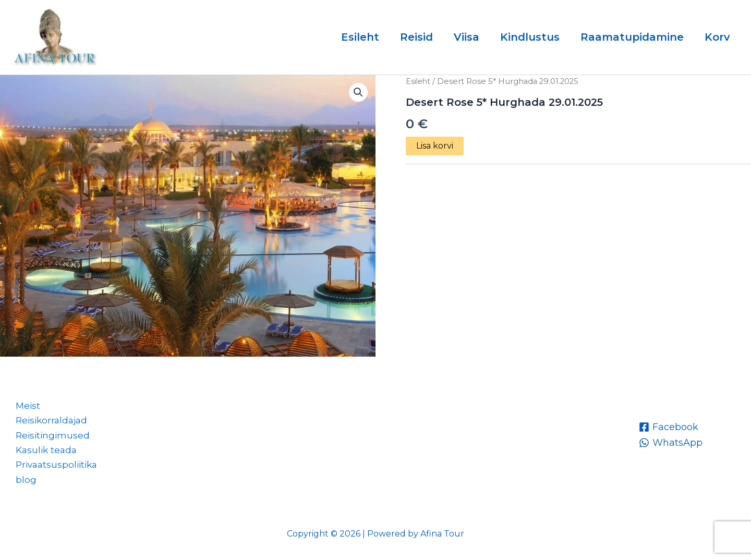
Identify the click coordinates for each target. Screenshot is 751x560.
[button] (358, 93)
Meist (23, 401)
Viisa (467, 37)
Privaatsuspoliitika (54, 464)
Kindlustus (530, 37)
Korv (717, 37)
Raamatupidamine (632, 37)
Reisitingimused (49, 432)
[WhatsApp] (671, 439)
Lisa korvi (435, 146)
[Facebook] (669, 423)
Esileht (360, 37)
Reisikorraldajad (48, 417)
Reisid (416, 37)
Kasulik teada (43, 448)
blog (21, 479)
